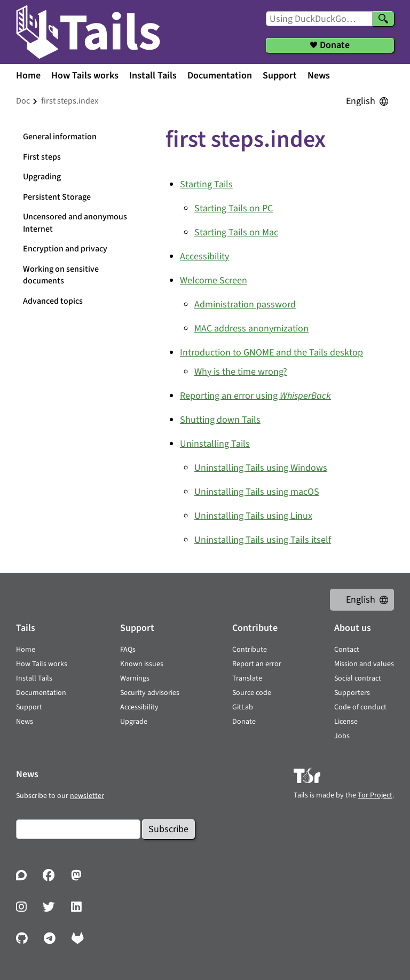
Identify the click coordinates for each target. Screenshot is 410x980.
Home (28, 76)
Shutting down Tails (220, 420)
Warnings (135, 678)
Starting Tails (206, 184)
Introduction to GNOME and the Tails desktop (271, 353)
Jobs (342, 736)
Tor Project (375, 795)
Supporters (352, 693)
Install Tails (153, 76)
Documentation (220, 76)
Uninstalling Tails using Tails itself (263, 540)
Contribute (250, 650)
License (346, 722)
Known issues (142, 664)
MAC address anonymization (251, 329)
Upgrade (134, 722)
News (319, 76)
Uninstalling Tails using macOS (257, 492)
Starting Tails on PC (234, 208)
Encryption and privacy (65, 249)
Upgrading (42, 177)
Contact (347, 650)
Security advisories (150, 693)
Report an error (257, 664)
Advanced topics (53, 301)
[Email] (78, 829)
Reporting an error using (255, 396)
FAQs (128, 650)
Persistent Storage (57, 197)
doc (23, 101)
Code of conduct (360, 707)
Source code (252, 693)
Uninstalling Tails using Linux (253, 516)
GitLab (243, 707)
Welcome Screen (214, 280)
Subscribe (168, 829)
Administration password (245, 305)
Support (280, 76)
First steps (42, 157)
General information (60, 137)
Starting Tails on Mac (236, 232)
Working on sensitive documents (61, 275)
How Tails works (85, 76)
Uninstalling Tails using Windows (261, 468)
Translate (247, 678)
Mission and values (364, 664)
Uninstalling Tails (215, 444)
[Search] (383, 19)
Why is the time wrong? (241, 372)
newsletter (87, 796)
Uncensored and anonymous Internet (75, 223)
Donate (244, 722)
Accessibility (204, 256)
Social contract (358, 678)
